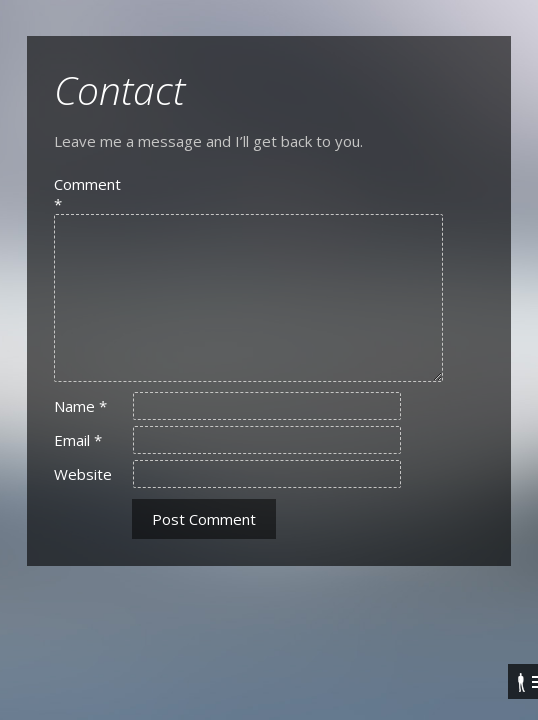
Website (83, 474)
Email (78, 440)
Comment (87, 194)
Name (80, 406)
